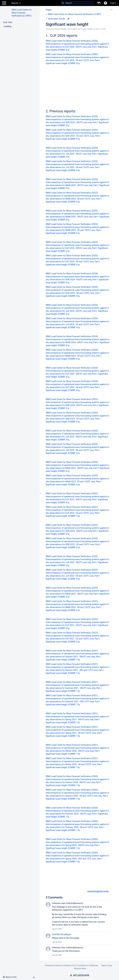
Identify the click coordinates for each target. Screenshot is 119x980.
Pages (49, 10)
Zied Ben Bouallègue (61, 934)
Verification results (56, 19)
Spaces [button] (15, 3)
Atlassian (79, 975)
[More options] (112, 10)
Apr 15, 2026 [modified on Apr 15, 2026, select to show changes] (101, 29)
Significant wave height (67, 24)
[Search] (63, 3)
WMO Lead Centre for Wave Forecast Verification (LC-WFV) (22, 13)
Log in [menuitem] (113, 3)
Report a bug (107, 965)
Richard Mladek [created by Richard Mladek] (61, 29)
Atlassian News (80, 968)
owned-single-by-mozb (98, 891)
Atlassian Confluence (63, 965)
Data (72, 938)
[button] (4, 3)
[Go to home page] (8, 3)
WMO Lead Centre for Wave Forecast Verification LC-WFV (74, 14)
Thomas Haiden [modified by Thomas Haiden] (87, 29)
